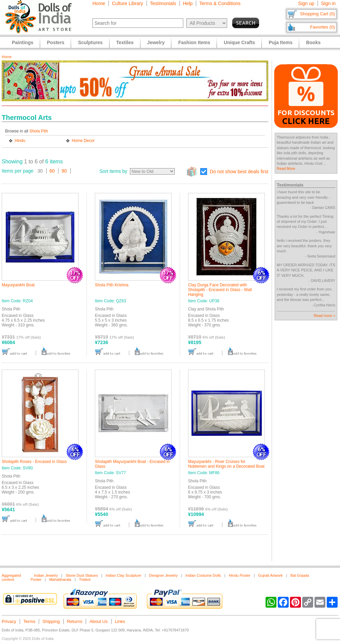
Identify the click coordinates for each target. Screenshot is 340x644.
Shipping (51, 621)
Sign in (328, 3)
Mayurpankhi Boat (18, 285)
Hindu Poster (240, 575)
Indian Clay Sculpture (124, 575)
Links (120, 621)
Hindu (20, 141)
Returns (75, 621)
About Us (98, 621)
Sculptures (90, 42)
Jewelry (156, 42)
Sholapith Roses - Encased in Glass (34, 462)
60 (52, 171)
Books (313, 42)
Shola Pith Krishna (112, 285)
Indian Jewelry (46, 575)
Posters (56, 42)
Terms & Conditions (220, 3)
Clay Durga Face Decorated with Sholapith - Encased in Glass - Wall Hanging (220, 290)
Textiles (125, 42)
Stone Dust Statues (82, 575)
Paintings (23, 42)
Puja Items (280, 42)
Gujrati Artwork (270, 575)
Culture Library (128, 3)
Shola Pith (39, 131)
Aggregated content (11, 577)
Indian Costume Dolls (203, 575)
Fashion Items (194, 42)
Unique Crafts (239, 42)
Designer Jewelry (163, 575)
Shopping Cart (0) (317, 14)
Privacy (9, 621)
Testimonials (163, 3)
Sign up (306, 3)
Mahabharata (60, 579)
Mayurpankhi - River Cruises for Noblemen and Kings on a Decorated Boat (226, 464)
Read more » (324, 316)
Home (99, 3)
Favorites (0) (322, 27)
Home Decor (83, 141)
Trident (85, 579)
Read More (286, 168)
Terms (29, 621)
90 (64, 171)
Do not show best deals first (239, 172)
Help (188, 3)
